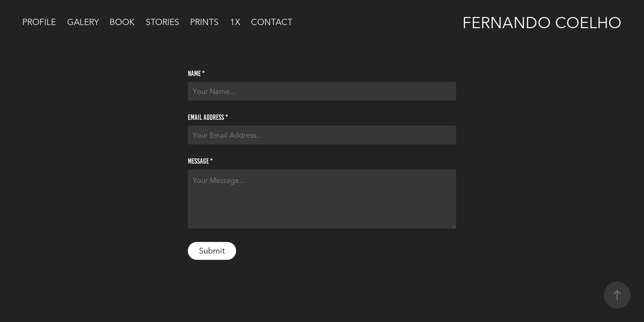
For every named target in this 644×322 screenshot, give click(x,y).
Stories (163, 22)
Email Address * (208, 118)
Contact (272, 22)
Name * (196, 74)
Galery (83, 22)
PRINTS (204, 22)
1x (235, 22)
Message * (200, 161)
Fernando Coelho (542, 23)
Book (122, 22)
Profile (39, 22)
